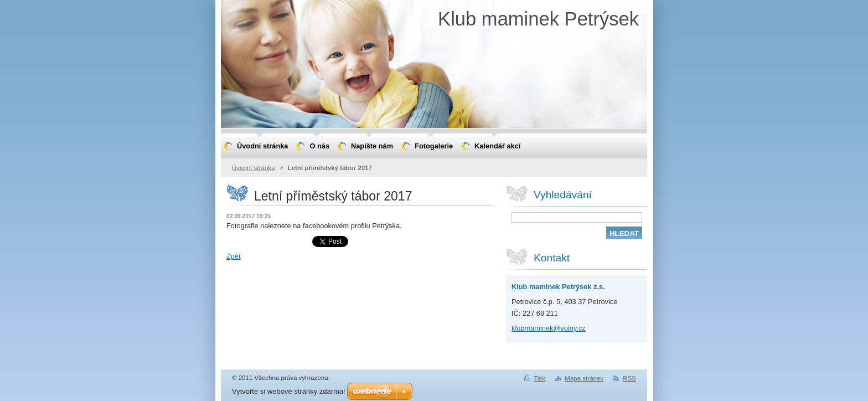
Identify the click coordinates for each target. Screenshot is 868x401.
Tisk (539, 378)
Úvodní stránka (253, 168)
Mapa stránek (584, 378)
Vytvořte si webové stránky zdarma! (289, 391)
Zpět (234, 256)
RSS (629, 378)
